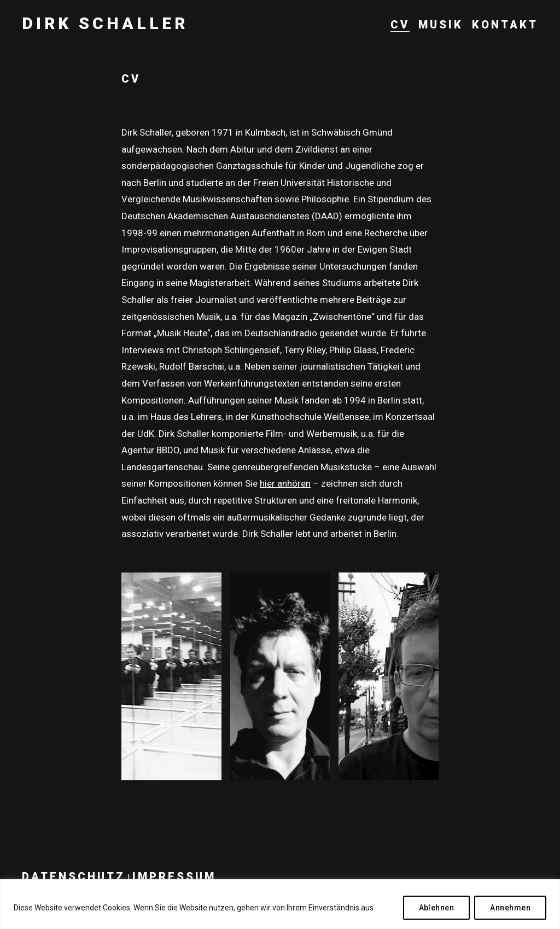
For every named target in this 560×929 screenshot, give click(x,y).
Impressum (174, 877)
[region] (280, 904)
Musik (441, 25)
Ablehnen (437, 908)
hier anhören (285, 483)
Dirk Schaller (105, 24)
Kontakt (505, 25)
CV (400, 25)
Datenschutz (74, 877)
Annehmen (510, 908)
